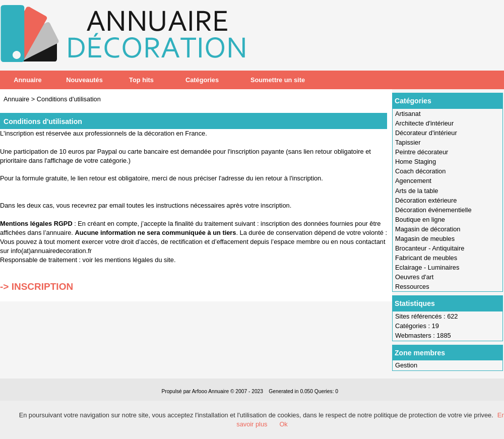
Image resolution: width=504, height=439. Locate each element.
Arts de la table (417, 191)
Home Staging (416, 162)
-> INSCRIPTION (37, 287)
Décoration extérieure (426, 200)
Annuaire (27, 80)
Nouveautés (84, 80)
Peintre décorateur (422, 152)
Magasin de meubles (425, 239)
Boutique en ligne (420, 219)
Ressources (412, 287)
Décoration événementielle (433, 210)
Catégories (202, 80)
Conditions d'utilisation (69, 99)
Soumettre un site (278, 80)
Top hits (141, 80)
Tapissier (408, 142)
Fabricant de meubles (426, 258)
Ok (283, 424)
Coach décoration (420, 171)
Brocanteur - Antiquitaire (430, 248)
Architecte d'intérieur (424, 123)
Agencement (413, 181)
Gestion (406, 365)
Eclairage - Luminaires (427, 267)
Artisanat (408, 114)
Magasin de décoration (428, 229)
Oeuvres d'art (414, 277)
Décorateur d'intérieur (426, 133)
